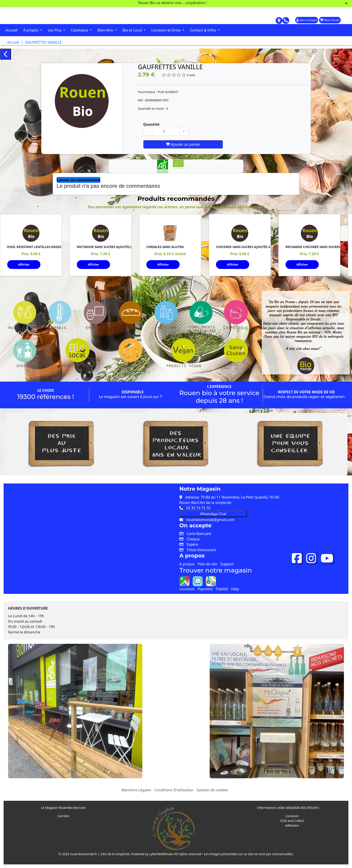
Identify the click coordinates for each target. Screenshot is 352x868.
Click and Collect (292, 821)
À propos (31, 30)
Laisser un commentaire (78, 180)
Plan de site (207, 564)
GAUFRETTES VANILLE (43, 42)
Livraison (187, 589)
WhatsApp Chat (213, 514)
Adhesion (292, 825)
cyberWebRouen (161, 854)
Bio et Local (133, 30)
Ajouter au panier (183, 144)
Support (227, 564)
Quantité (151, 124)
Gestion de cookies (212, 790)
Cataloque (80, 30)
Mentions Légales (136, 790)
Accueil (12, 30)
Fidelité (222, 589)
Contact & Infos (203, 30)
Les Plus (55, 30)
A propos (187, 564)
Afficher (24, 264)
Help (235, 589)
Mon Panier (330, 20)
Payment (205, 589)
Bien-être (106, 30)
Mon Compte (307, 20)
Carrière (63, 816)
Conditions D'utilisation (174, 790)
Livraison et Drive (166, 30)
